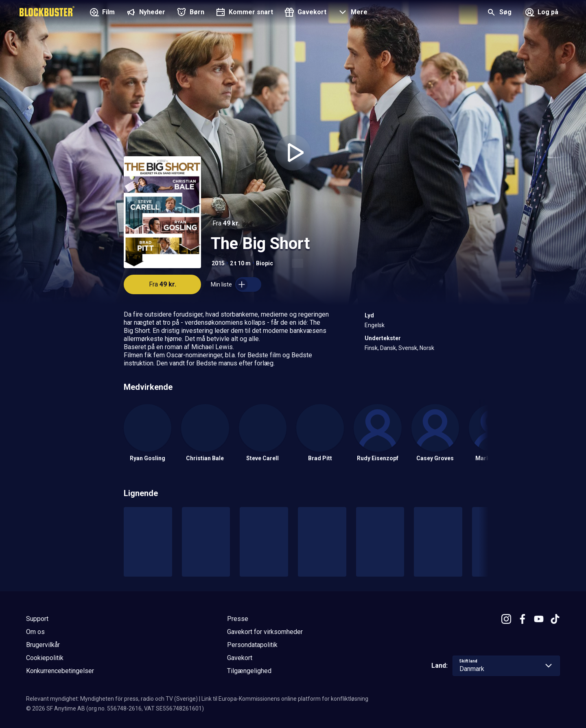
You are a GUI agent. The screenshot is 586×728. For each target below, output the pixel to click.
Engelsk (375, 325)
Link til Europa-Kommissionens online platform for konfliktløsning (285, 699)
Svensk (408, 348)
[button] (352, 13)
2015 (218, 263)
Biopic (265, 263)
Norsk (427, 348)
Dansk (388, 348)
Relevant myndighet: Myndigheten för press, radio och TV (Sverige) (112, 699)
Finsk (371, 348)
